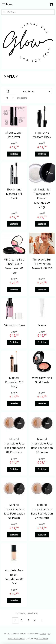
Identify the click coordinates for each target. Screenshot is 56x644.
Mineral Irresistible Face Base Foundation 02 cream (42, 446)
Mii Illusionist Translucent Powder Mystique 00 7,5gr (42, 198)
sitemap (43, 634)
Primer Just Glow (14, 325)
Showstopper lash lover (14, 135)
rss (49, 634)
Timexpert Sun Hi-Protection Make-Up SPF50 (42, 264)
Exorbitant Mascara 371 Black (14, 194)
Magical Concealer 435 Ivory (14, 382)
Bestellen (14, 154)
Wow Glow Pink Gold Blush (42, 380)
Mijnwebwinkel (42, 638)
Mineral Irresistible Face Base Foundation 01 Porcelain (14, 446)
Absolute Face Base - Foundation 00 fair (14, 577)
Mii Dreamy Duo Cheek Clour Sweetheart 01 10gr (14, 266)
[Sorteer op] (28, 91)
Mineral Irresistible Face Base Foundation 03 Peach (14, 511)
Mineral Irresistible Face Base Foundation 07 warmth (42, 511)
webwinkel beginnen (16, 638)
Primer (42, 325)
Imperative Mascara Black (42, 135)
